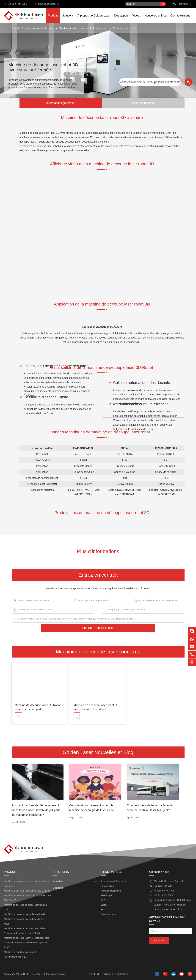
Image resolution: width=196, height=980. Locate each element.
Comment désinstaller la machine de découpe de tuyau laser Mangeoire (150, 808)
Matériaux (75, 888)
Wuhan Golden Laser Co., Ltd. (30, 974)
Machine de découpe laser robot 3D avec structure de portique (96, 707)
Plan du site (94, 974)
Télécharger (107, 895)
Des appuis (121, 19)
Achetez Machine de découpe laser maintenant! (150, 82)
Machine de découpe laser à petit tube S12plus (27, 891)
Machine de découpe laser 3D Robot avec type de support (38, 707)
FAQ (103, 900)
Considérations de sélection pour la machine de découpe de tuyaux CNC (92, 808)
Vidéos (137, 19)
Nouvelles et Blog (156, 19)
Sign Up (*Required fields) (98, 628)
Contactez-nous (180, 19)
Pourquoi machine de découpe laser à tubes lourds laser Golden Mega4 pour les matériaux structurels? (36, 810)
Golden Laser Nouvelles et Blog (98, 752)
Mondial (184, 4)
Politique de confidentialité (115, 974)
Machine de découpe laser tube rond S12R (25, 914)
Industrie (75, 881)
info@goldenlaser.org (48, 4)
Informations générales (61, 103)
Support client (108, 886)
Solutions (68, 19)
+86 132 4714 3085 (15, 4)
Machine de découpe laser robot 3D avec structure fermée (109, 28)
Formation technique (111, 891)
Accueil (15, 28)
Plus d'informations (143, 103)
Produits (53, 19)
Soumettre (159, 941)
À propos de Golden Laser (94, 19)
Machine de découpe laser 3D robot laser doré (55, 28)
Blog (103, 910)
